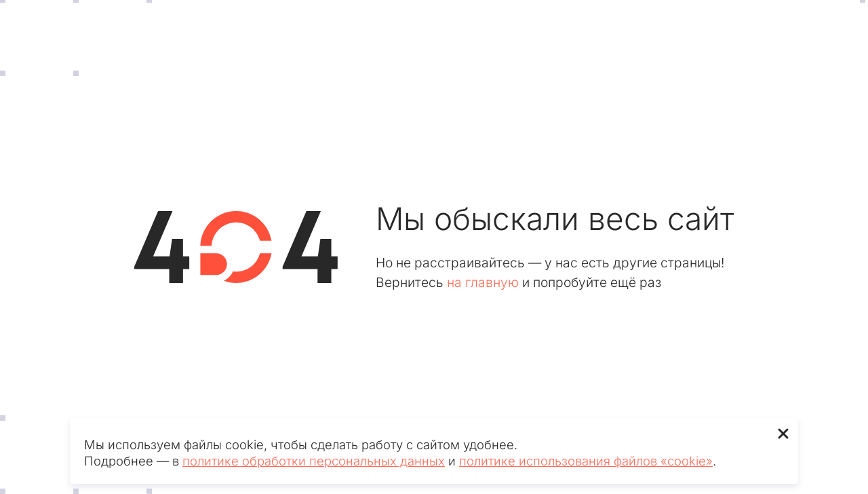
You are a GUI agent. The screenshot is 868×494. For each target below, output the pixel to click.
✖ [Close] (783, 433)
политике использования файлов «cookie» (586, 461)
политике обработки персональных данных (314, 461)
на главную (483, 282)
